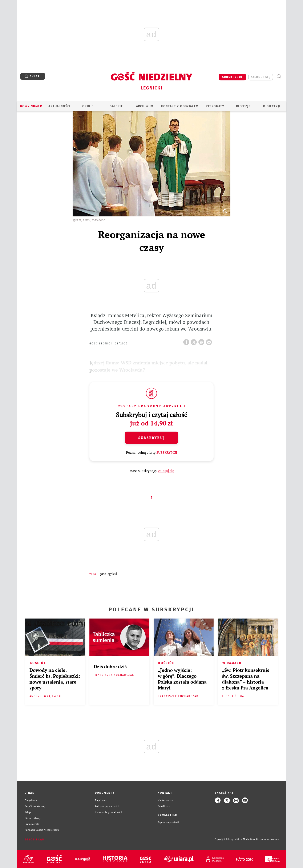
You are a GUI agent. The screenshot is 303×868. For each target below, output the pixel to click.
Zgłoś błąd (35, 839)
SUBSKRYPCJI (167, 452)
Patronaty (215, 106)
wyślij (210, 341)
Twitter (195, 341)
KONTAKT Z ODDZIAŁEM (180, 106)
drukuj (202, 341)
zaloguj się (261, 77)
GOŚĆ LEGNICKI (108, 574)
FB (187, 341)
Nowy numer (31, 106)
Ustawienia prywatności (108, 812)
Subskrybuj (151, 438)
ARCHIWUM (145, 106)
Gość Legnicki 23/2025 (108, 343)
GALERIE (116, 106)
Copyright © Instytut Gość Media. (232, 839)
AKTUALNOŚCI (59, 106)
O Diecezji (272, 106)
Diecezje (243, 106)
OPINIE (88, 106)
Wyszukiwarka (279, 77)
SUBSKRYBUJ (232, 77)
